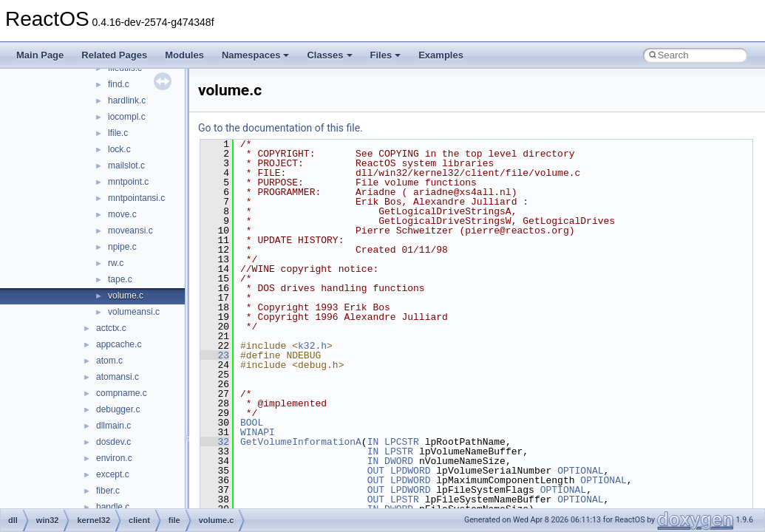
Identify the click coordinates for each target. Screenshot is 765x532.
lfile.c (118, 133)
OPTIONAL (580, 471)
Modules (184, 55)
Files (386, 55)
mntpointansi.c (136, 198)
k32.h (312, 346)
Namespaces (256, 55)
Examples (441, 55)
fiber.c (108, 491)
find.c (119, 84)
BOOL (252, 423)
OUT (376, 471)
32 (215, 442)
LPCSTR (402, 442)
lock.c (119, 149)
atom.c (109, 361)
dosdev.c (113, 442)
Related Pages (114, 55)
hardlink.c (127, 100)
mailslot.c (126, 166)
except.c (113, 474)
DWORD (399, 461)
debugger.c (118, 409)
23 (215, 355)
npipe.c (122, 247)
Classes (329, 55)
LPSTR (399, 451)
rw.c (116, 263)
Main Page (40, 55)
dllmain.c (113, 426)
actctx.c (111, 328)
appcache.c (119, 344)
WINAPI (258, 432)
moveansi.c (130, 231)
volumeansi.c (134, 312)
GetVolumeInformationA (301, 442)
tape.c (120, 279)
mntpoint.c (128, 182)
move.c (122, 214)
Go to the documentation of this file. (280, 128)
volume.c (126, 296)
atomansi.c (118, 377)
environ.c (114, 458)
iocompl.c (127, 117)
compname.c (122, 393)
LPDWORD (411, 471)
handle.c (113, 507)
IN (373, 442)
